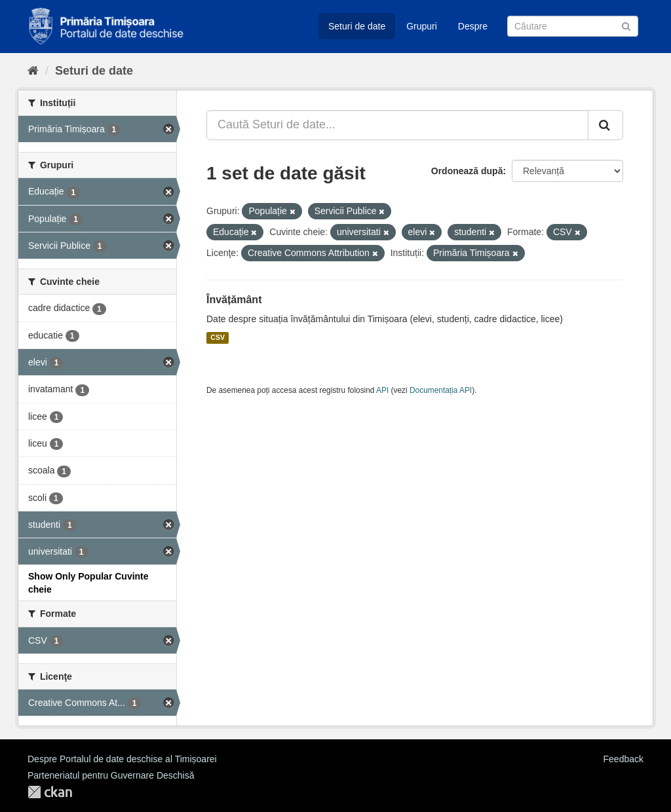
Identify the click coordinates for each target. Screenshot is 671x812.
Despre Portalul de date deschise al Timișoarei (122, 759)
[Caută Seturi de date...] (397, 125)
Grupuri (422, 26)
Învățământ (234, 300)
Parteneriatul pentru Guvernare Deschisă (111, 775)
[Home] (33, 71)
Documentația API (441, 390)
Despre (473, 26)
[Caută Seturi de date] (573, 26)
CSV (218, 338)
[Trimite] (626, 25)
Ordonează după (467, 171)
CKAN (50, 792)
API (382, 390)
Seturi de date (357, 26)
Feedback (623, 759)
